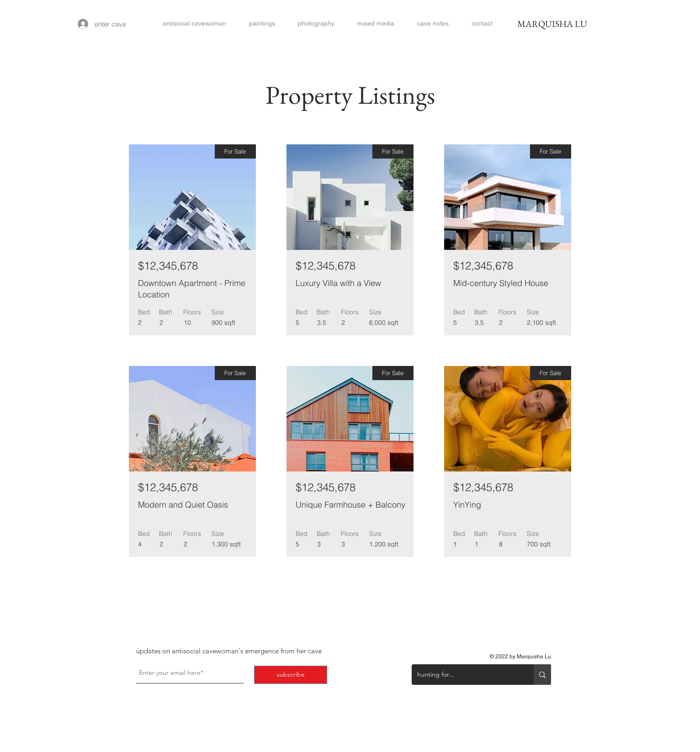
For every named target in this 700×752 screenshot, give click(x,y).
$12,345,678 (168, 266)
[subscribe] (291, 675)
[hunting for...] (466, 675)
